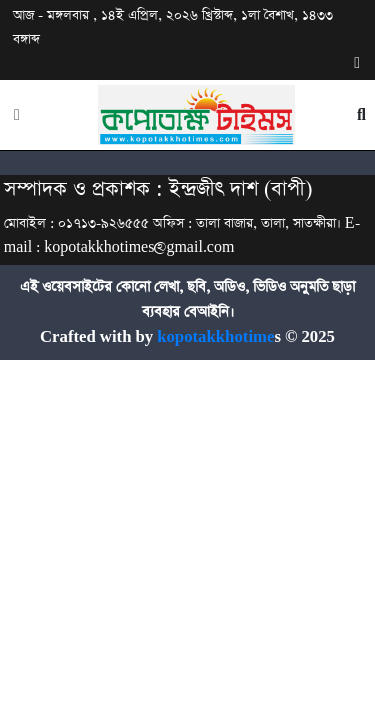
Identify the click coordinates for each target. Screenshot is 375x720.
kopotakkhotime (213, 337)
